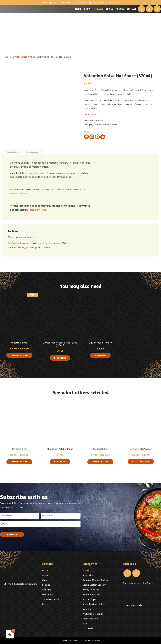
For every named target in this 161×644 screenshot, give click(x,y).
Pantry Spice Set (91, 590)
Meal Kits (87, 609)
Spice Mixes (88, 575)
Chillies (99, 9)
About (45, 575)
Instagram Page (37, 210)
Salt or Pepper (90, 599)
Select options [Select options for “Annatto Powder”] (19, 355)
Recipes (120, 9)
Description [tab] (12, 152)
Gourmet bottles (91, 595)
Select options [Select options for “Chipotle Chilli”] (19, 462)
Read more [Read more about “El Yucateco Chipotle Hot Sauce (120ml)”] (60, 358)
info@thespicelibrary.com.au (20, 584)
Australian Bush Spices (94, 604)
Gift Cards (88, 628)
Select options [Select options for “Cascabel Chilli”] (100, 462)
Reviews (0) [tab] (33, 152)
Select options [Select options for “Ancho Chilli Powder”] (141, 462)
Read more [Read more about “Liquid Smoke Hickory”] (100, 355)
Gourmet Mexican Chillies (22, 57)
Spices (109, 9)
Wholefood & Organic (94, 614)
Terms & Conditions (52, 599)
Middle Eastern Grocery (94, 585)
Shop (87, 9)
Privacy (46, 604)
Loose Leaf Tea (90, 619)
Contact (132, 9)
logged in (27, 247)
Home (78, 9)
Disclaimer (48, 595)
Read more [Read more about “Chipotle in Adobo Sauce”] (60, 462)
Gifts (85, 623)
